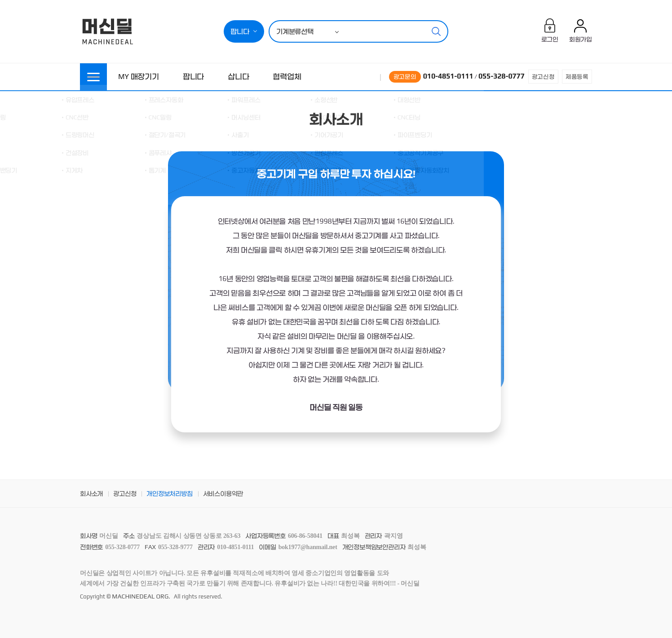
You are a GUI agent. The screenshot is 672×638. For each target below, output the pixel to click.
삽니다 (238, 76)
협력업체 (287, 76)
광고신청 (543, 77)
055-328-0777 (502, 76)
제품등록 (577, 77)
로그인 (550, 39)
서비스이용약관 (223, 493)
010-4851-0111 (448, 76)
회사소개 (91, 493)
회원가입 (581, 39)
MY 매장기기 (139, 76)
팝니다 (193, 76)
